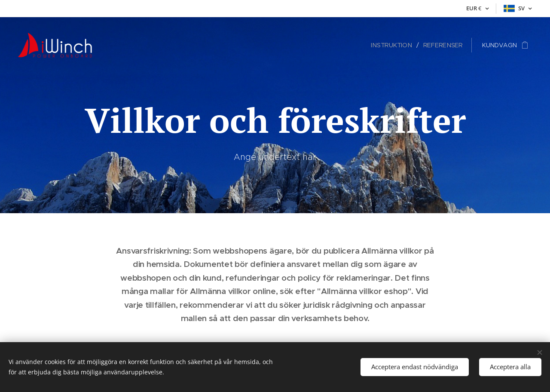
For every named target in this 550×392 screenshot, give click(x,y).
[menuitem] (395, 45)
